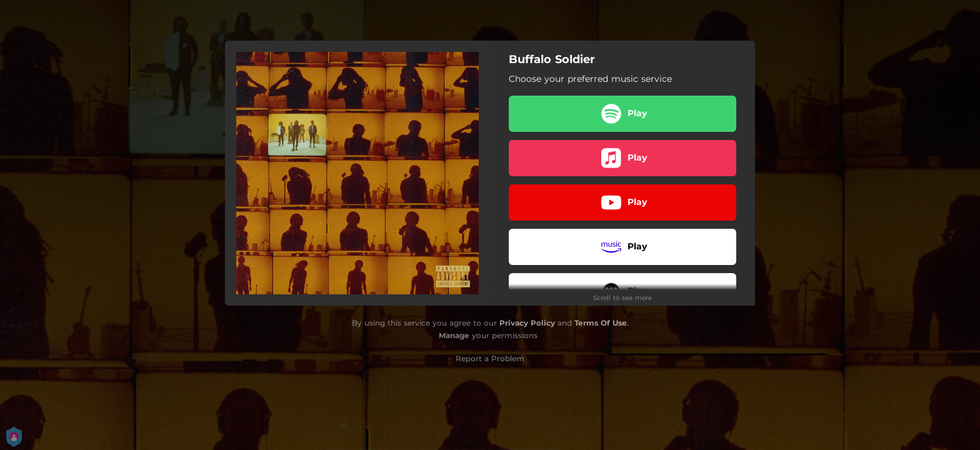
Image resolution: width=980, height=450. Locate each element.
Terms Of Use (601, 323)
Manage (454, 335)
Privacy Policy (527, 323)
